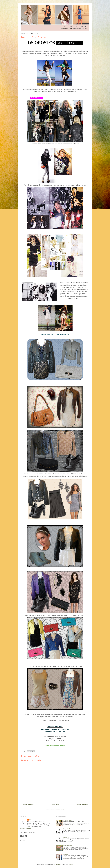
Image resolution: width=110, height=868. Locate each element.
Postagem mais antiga (82, 804)
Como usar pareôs (68, 846)
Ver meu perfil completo (25, 828)
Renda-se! (66, 854)
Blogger (71, 865)
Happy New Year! (68, 829)
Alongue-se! (66, 837)
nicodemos (58, 865)
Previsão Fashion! (68, 820)
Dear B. (31, 820)
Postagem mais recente (28, 804)
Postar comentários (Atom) (57, 809)
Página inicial (55, 804)
